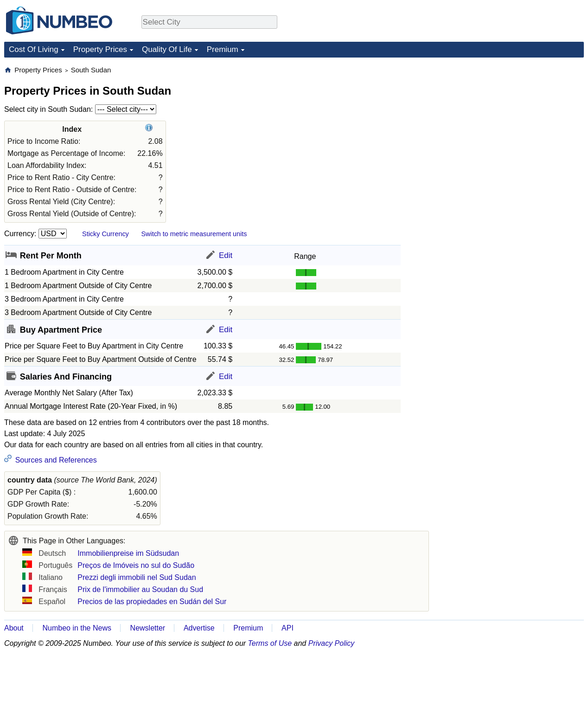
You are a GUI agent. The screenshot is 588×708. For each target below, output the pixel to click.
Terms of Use (270, 643)
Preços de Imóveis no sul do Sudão (136, 565)
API (288, 628)
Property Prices (100, 49)
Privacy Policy (332, 643)
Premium (223, 49)
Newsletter (148, 628)
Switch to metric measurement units (194, 234)
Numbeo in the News (77, 628)
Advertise (199, 628)
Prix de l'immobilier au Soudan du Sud (140, 589)
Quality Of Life (167, 49)
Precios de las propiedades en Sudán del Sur (152, 602)
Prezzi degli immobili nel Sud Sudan (137, 577)
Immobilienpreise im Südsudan (128, 553)
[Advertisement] (514, 123)
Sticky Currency (105, 234)
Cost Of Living (34, 49)
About (14, 628)
